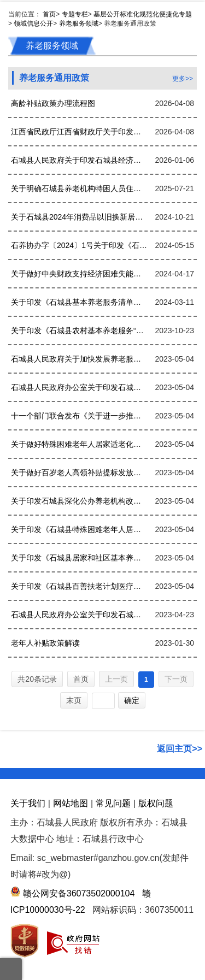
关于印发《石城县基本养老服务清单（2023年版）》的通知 (79, 302)
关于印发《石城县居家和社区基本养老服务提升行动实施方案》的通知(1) (79, 558)
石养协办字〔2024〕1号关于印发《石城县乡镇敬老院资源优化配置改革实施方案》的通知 (79, 245)
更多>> (183, 79)
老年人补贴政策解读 (45, 643)
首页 (49, 14)
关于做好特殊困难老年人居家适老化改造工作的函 (79, 444)
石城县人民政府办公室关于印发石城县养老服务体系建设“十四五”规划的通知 (79, 387)
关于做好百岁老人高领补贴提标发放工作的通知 (79, 473)
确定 (132, 700)
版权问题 (156, 803)
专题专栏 (75, 14)
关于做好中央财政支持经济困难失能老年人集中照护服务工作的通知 (79, 274)
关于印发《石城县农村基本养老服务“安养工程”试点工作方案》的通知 (79, 330)
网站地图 (71, 803)
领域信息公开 (33, 23)
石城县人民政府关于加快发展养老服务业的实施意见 (79, 359)
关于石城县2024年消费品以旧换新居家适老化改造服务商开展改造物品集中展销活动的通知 (79, 217)
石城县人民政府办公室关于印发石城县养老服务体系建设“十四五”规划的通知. (79, 615)
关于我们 (28, 803)
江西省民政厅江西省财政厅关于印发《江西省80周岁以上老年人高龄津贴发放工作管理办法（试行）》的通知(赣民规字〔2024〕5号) (79, 132)
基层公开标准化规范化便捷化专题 (143, 14)
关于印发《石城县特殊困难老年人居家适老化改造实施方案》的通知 (79, 529)
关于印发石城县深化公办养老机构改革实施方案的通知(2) (79, 501)
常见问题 (113, 803)
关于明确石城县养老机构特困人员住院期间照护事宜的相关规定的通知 (79, 188)
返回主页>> (180, 749)
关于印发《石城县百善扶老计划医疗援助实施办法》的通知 (79, 586)
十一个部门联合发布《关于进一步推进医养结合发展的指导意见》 (79, 416)
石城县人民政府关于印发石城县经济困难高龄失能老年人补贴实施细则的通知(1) (79, 160)
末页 (74, 700)
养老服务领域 (79, 23)
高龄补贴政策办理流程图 (53, 103)
